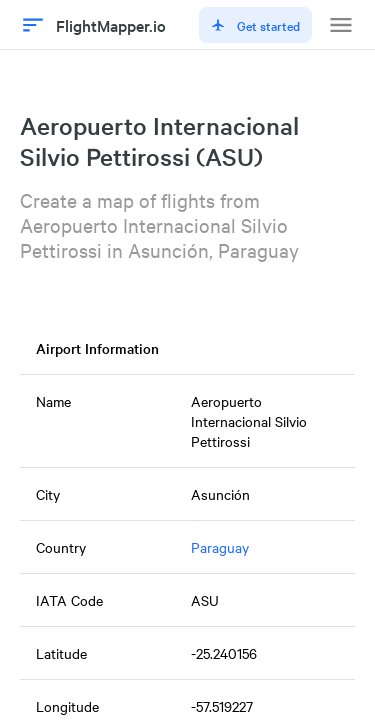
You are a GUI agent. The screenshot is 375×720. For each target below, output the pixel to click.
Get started (255, 25)
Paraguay (220, 547)
